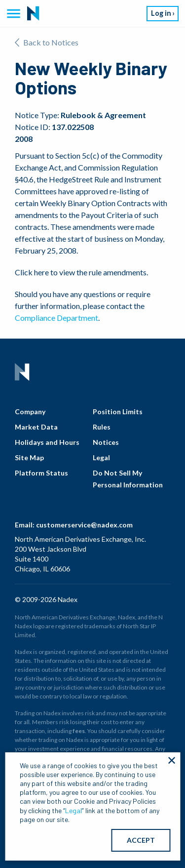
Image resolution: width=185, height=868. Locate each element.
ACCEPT (141, 840)
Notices (106, 442)
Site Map (29, 457)
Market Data (36, 427)
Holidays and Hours (47, 442)
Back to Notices (47, 42)
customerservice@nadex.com (84, 525)
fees (79, 731)
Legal (101, 457)
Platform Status (41, 473)
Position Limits (118, 412)
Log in (161, 13)
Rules (102, 427)
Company (30, 412)
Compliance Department (56, 318)
